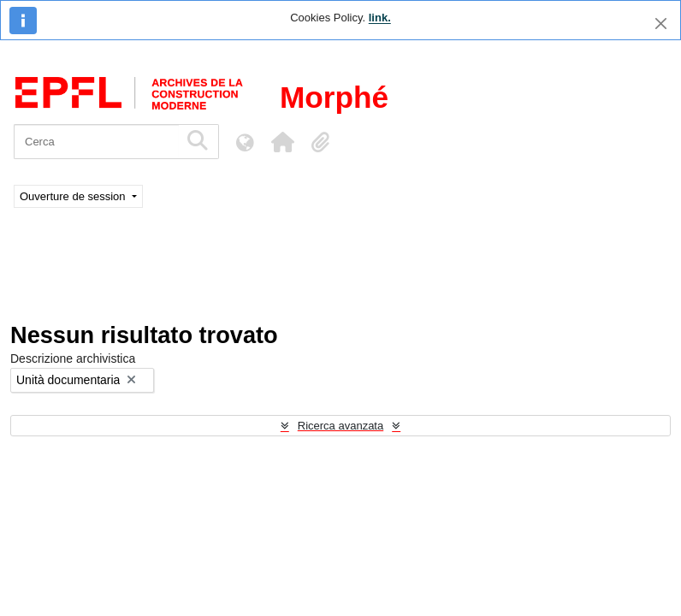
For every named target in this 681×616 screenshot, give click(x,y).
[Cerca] (96, 142)
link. (380, 18)
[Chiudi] (661, 24)
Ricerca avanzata (340, 426)
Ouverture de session (74, 196)
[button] (282, 142)
